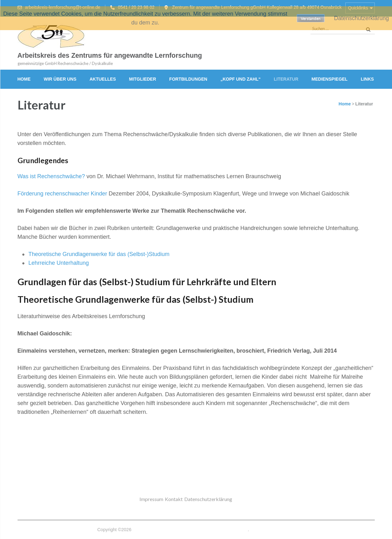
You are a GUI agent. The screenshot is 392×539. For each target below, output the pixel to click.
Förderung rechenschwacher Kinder (62, 194)
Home (24, 79)
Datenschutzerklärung (208, 499)
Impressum (151, 499)
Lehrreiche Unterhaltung (59, 263)
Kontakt (174, 499)
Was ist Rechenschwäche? (51, 176)
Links (367, 79)
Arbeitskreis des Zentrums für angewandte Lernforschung (110, 56)
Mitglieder (143, 79)
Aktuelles (103, 79)
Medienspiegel (329, 79)
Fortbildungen (188, 79)
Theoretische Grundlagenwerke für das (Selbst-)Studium (99, 254)
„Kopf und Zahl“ (240, 79)
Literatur (286, 79)
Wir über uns (60, 79)
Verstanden (311, 18)
